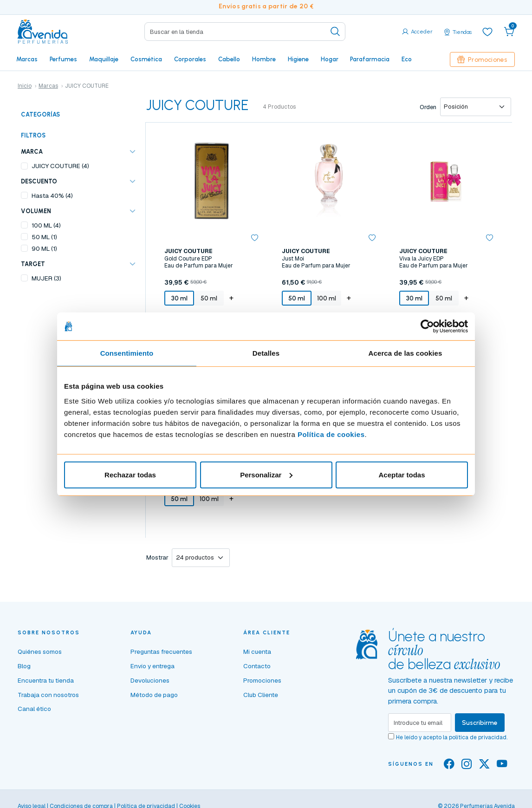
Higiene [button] (298, 59)
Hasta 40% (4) (52, 195)
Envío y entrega (152, 666)
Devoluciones (150, 680)
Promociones (482, 59)
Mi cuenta (257, 652)
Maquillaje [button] (104, 59)
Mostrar (157, 557)
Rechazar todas (130, 474)
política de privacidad (478, 737)
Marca (32, 152)
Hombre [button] (264, 59)
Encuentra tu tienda (46, 680)
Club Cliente (261, 695)
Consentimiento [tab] (127, 353)
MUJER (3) (46, 278)
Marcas (27, 59)
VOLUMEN (36, 211)
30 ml (179, 298)
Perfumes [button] (63, 59)
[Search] (245, 32)
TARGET (33, 264)
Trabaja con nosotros (48, 695)
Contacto (257, 666)
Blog (24, 666)
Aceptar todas (402, 474)
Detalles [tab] (266, 353)
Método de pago (154, 695)
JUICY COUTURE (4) (60, 166)
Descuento (39, 181)
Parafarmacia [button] (370, 59)
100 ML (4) (46, 225)
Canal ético (34, 709)
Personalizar (266, 474)
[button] (509, 32)
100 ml (327, 298)
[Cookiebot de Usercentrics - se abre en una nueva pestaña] (427, 326)
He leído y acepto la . (452, 737)
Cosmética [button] (146, 59)
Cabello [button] (229, 59)
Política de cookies (331, 434)
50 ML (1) (44, 237)
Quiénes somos (40, 652)
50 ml (209, 298)
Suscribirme (480, 723)
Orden (428, 107)
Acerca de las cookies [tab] (405, 353)
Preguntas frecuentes (161, 652)
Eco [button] (407, 59)
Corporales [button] (190, 59)
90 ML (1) (44, 248)
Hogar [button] (330, 59)
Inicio (25, 86)
